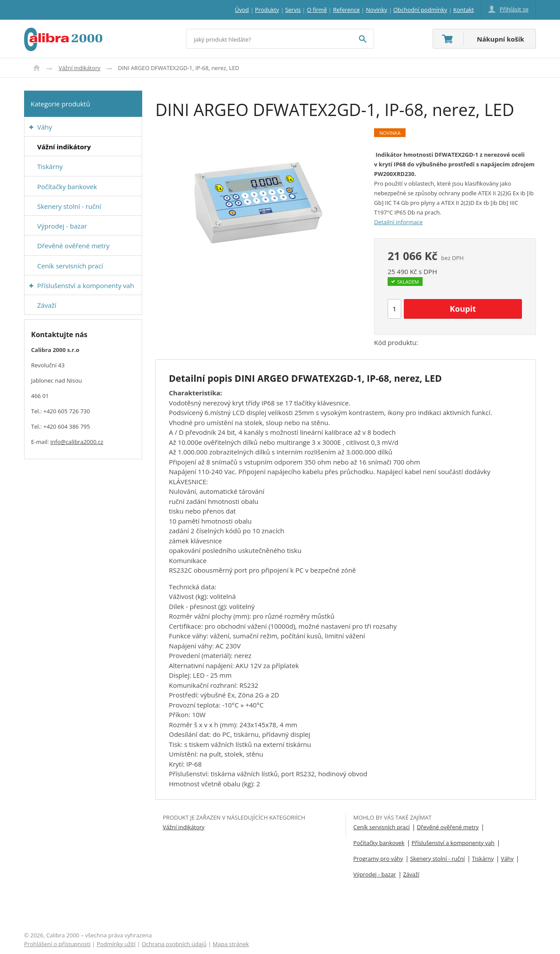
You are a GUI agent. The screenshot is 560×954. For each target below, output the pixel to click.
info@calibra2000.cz (77, 442)
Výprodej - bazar (375, 874)
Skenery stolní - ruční (438, 859)
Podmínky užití (116, 944)
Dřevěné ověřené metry (448, 827)
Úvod (37, 68)
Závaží (411, 874)
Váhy (507, 859)
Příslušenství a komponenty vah (453, 843)
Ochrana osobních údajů (174, 944)
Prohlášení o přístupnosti (57, 944)
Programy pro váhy (378, 859)
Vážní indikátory (79, 68)
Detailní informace (398, 222)
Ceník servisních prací (382, 827)
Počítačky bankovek (379, 843)
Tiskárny (483, 859)
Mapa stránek (231, 944)
